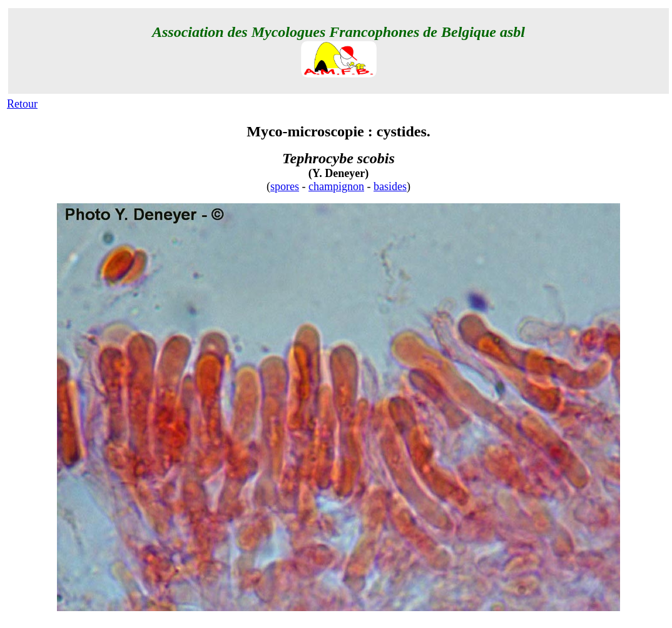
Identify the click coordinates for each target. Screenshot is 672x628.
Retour (22, 104)
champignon (336, 186)
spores (285, 186)
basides (390, 186)
